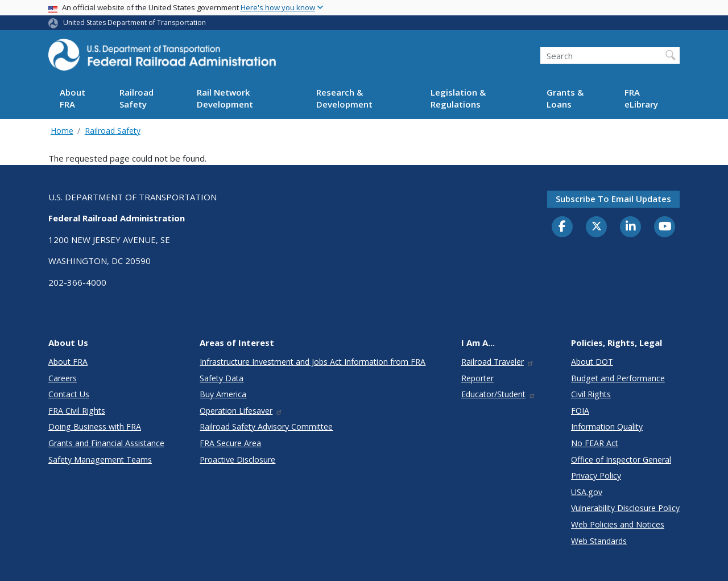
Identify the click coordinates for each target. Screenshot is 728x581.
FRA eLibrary (641, 98)
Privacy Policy (596, 475)
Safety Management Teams (100, 460)
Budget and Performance (618, 378)
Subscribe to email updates (613, 199)
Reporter (477, 378)
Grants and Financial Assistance (106, 443)
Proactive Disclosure (237, 460)
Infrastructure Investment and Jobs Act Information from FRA (313, 362)
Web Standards (599, 541)
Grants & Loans (565, 98)
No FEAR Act (595, 443)
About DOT (592, 362)
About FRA (73, 98)
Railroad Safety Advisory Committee (266, 427)
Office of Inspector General (621, 460)
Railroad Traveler (498, 362)
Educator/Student (499, 394)
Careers (63, 378)
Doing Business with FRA (95, 427)
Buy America (223, 394)
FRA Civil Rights (77, 411)
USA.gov (587, 492)
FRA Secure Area (230, 443)
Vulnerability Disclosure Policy (625, 508)
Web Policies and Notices (618, 524)
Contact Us (69, 394)
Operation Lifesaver (241, 411)
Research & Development (344, 98)
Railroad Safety (136, 98)
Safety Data (222, 378)
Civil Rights (591, 394)
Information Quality (607, 427)
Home (62, 131)
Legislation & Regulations (458, 98)
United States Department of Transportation (135, 22)
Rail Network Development (225, 98)
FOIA (580, 411)
